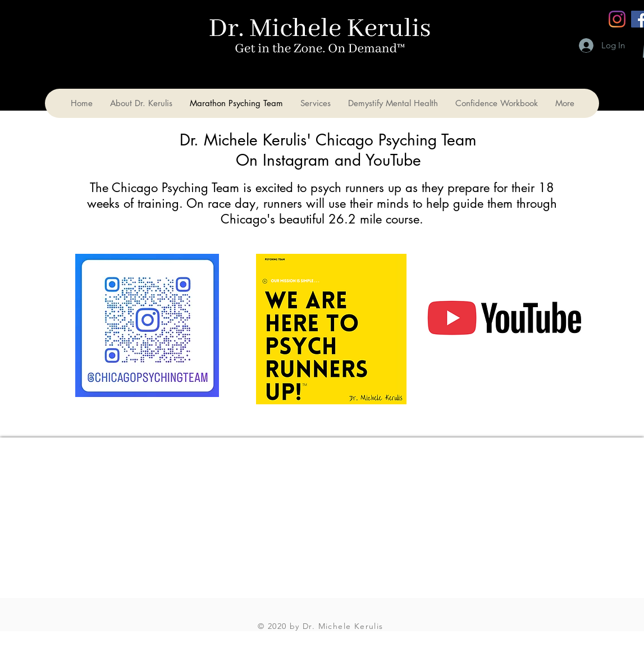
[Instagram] (617, 19)
